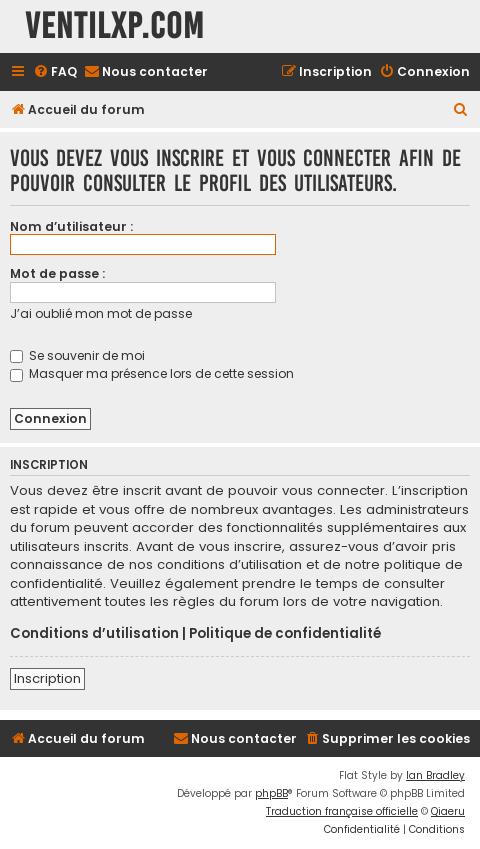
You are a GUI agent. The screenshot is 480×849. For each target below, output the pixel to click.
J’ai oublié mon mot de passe (101, 313)
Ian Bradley (435, 775)
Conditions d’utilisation (94, 634)
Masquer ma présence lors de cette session (152, 373)
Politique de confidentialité (285, 634)
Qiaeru (448, 811)
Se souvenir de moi (77, 355)
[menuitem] (55, 72)
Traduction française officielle (342, 811)
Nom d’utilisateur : (71, 226)
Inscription (47, 678)
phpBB (271, 793)
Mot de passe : (57, 273)
